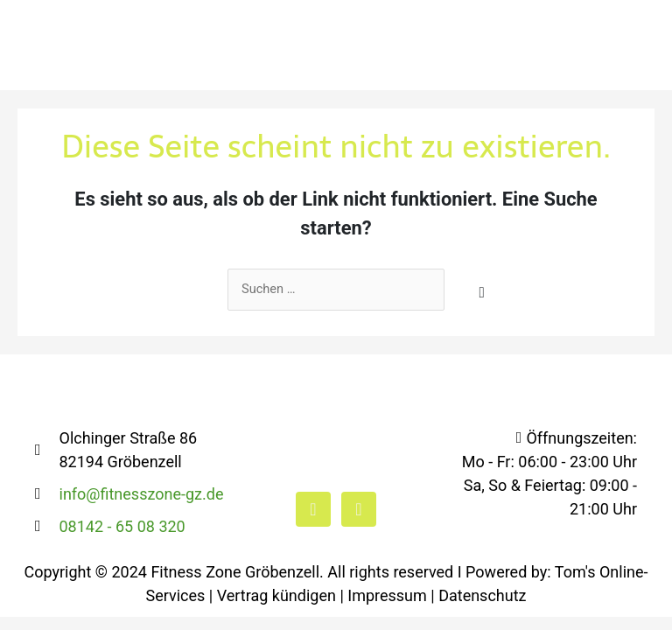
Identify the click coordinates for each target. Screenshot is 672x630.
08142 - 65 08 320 (122, 527)
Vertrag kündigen (276, 596)
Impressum (387, 596)
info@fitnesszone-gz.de (142, 495)
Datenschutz (482, 596)
